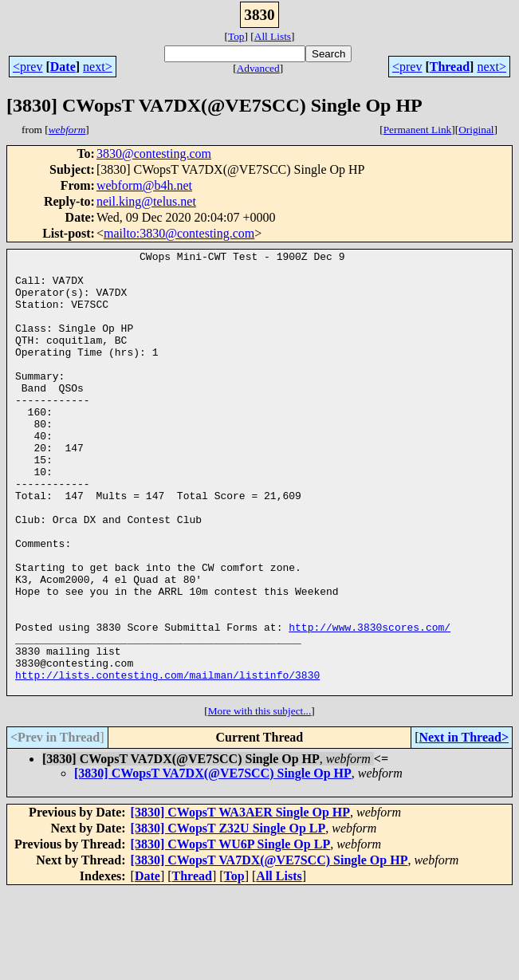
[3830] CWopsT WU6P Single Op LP (231, 933)
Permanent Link (418, 130)
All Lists (273, 36)
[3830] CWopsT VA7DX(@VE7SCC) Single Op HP (213, 862)
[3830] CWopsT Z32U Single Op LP (228, 917)
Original (476, 130)
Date (63, 67)
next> (98, 67)
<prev (28, 67)
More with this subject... (260, 799)
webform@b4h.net (144, 185)
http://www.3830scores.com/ (370, 703)
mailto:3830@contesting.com (179, 233)
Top (236, 36)
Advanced (258, 68)
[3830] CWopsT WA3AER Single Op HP (240, 901)
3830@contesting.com (154, 153)
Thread (450, 67)
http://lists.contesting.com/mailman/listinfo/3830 (167, 761)
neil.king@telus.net (146, 201)
